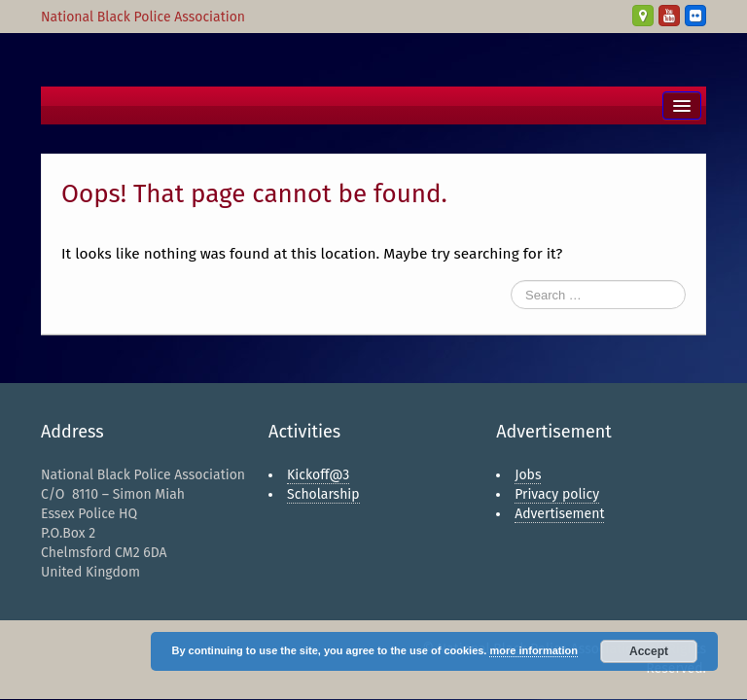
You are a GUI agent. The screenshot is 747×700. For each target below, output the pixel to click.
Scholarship (323, 494)
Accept (649, 651)
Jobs (528, 475)
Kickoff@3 (318, 475)
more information (533, 650)
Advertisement (559, 514)
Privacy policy (557, 494)
